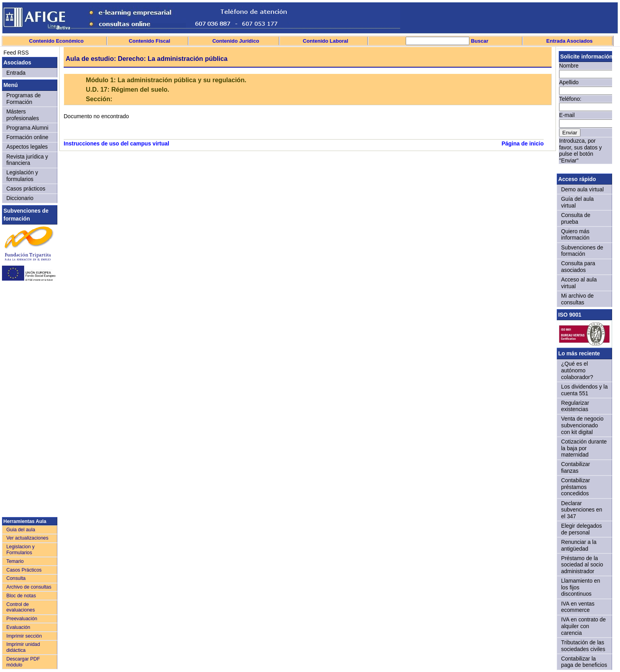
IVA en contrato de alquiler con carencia (583, 626)
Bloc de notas (21, 596)
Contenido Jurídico (236, 41)
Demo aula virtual (582, 189)
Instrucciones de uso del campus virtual (116, 143)
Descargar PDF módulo (23, 662)
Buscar (479, 41)
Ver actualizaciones (27, 538)
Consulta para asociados (578, 267)
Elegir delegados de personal (581, 529)
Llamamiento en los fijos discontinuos (581, 587)
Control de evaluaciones (21, 607)
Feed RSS (15, 53)
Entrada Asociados (570, 41)
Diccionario (20, 198)
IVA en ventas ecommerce (578, 607)
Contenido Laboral (326, 41)
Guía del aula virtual (577, 202)
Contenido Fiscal (150, 41)
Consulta (16, 578)
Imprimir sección (24, 636)
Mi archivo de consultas (577, 299)
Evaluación (18, 627)
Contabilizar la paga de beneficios (584, 662)
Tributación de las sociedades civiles (583, 646)
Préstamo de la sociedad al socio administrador (582, 565)
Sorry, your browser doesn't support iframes (584, 110)
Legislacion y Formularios (20, 550)
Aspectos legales (27, 147)
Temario (15, 561)
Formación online (27, 137)
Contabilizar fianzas (576, 467)
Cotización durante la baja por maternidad (584, 448)
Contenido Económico (57, 41)
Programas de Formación (24, 99)
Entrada (16, 73)
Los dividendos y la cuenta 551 (584, 390)
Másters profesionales (23, 115)
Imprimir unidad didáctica (23, 647)
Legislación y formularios (22, 176)
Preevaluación (22, 619)
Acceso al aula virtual (579, 283)
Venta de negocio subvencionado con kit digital (582, 425)
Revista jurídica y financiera (27, 160)
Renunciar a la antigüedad (579, 545)
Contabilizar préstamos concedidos (576, 487)
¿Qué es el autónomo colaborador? (577, 370)
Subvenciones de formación (582, 251)
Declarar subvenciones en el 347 (582, 510)
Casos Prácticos (24, 570)
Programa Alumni (27, 128)
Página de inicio (523, 143)
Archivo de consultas (29, 587)
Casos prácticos (26, 189)
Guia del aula (21, 530)
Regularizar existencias (575, 406)
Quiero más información (575, 235)
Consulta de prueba (576, 218)
